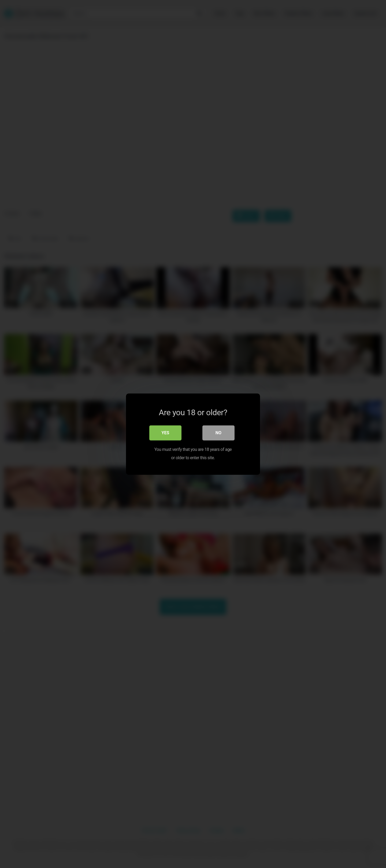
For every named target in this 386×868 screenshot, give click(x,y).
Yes (166, 433)
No (218, 433)
